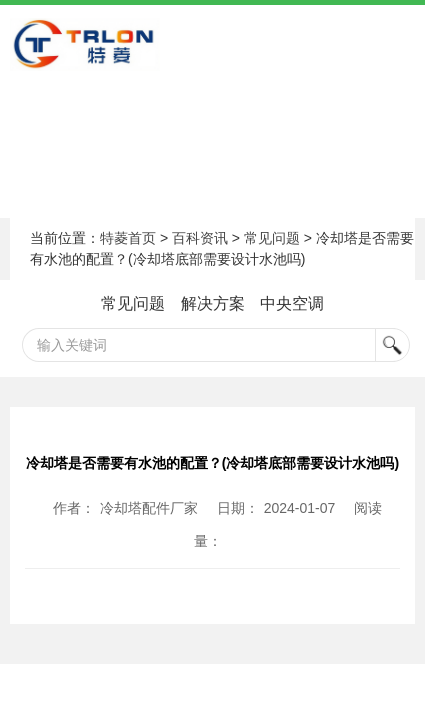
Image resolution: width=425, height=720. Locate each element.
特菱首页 (128, 238)
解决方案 (213, 303)
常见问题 (272, 238)
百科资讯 (200, 238)
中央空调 (292, 303)
